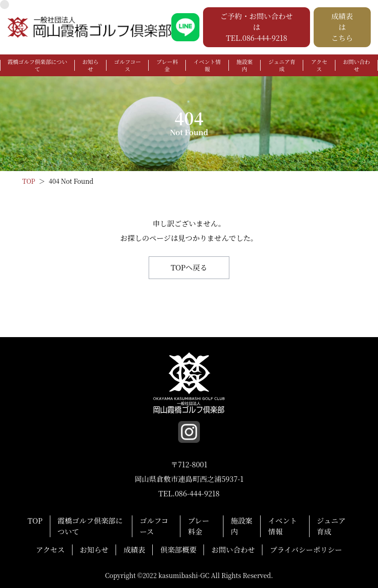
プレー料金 (167, 65)
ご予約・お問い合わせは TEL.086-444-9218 (257, 27)
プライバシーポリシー (306, 550)
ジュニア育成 (282, 65)
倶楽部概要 (178, 550)
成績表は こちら (342, 27)
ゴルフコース (128, 65)
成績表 (134, 550)
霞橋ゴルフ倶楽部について (38, 65)
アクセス (319, 65)
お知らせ (91, 65)
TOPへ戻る (189, 267)
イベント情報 (207, 65)
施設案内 (244, 65)
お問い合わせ (356, 65)
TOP (35, 521)
